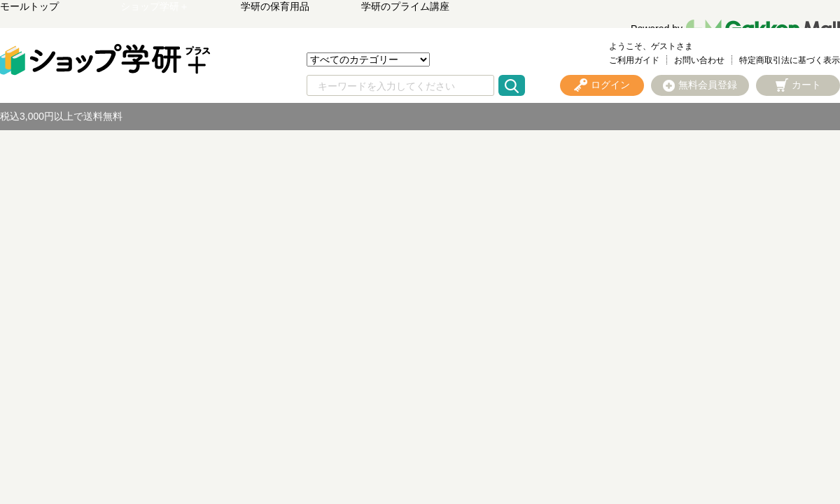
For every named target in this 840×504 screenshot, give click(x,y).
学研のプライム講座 (405, 6)
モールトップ (29, 6)
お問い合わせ (699, 60)
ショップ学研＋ (155, 6)
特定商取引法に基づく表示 (790, 60)
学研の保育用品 (275, 6)
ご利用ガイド (634, 60)
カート (806, 85)
